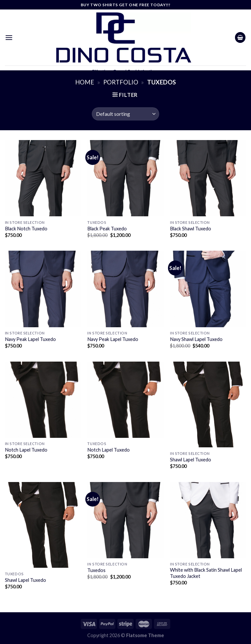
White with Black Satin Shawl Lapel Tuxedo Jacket (206, 573)
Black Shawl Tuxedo (191, 229)
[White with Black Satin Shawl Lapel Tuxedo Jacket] (208, 520)
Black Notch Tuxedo (26, 229)
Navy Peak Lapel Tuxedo (30, 339)
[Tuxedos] (125, 520)
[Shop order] (125, 114)
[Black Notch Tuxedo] (43, 178)
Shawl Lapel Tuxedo (191, 460)
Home (85, 82)
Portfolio (121, 82)
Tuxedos (96, 570)
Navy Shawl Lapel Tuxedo (196, 339)
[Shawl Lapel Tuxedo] (208, 405)
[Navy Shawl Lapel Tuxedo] (208, 289)
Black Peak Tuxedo (107, 229)
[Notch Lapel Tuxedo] (43, 400)
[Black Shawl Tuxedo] (208, 178)
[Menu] (9, 37)
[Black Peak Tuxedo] (125, 178)
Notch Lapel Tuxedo (26, 450)
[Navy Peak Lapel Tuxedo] (43, 289)
